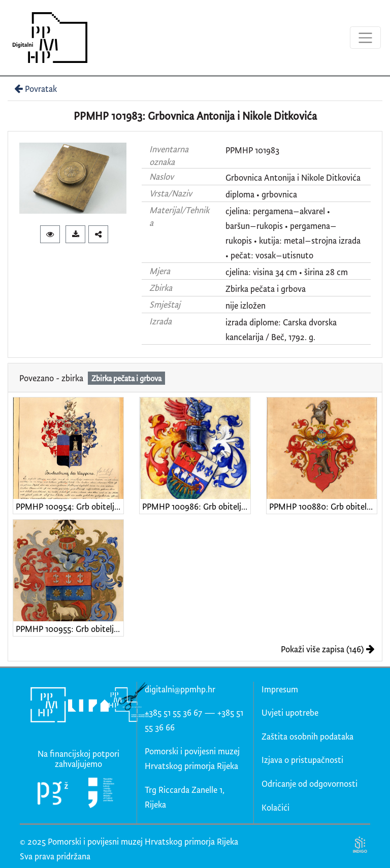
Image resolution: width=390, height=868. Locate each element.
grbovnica (279, 194)
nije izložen (246, 305)
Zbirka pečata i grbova (266, 289)
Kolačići (275, 807)
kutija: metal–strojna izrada (310, 240)
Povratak (35, 89)
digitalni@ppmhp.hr (180, 689)
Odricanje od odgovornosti (310, 783)
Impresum (280, 689)
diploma (240, 194)
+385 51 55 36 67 (173, 712)
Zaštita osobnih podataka (307, 736)
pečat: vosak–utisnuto (272, 255)
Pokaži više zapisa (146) (328, 649)
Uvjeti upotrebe (290, 712)
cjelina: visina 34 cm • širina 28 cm (287, 272)
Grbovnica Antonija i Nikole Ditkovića (293, 177)
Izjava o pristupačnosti (302, 760)
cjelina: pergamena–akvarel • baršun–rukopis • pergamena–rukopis (281, 226)
